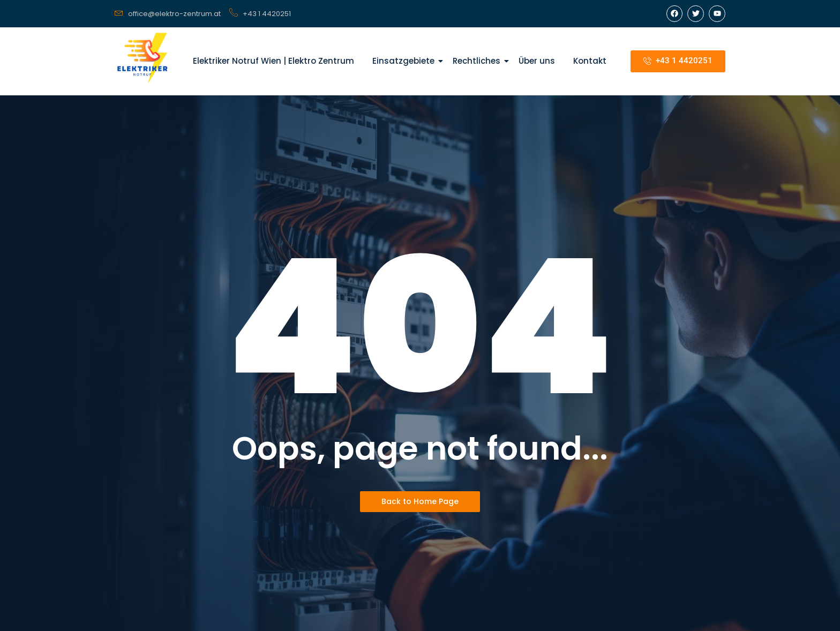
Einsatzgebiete (405, 61)
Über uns (537, 61)
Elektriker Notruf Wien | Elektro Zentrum (273, 61)
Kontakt (590, 61)
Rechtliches (478, 61)
